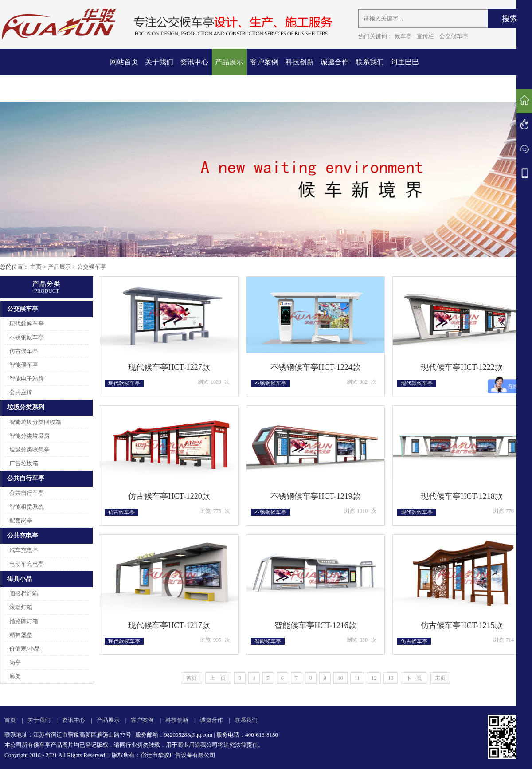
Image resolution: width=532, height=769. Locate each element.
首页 (192, 678)
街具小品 (20, 579)
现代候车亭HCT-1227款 (169, 367)
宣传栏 (425, 36)
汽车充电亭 (24, 550)
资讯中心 (194, 62)
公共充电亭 (23, 536)
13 (391, 678)
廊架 (15, 676)
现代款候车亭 (27, 324)
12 (374, 678)
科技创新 (300, 62)
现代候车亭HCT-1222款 (462, 367)
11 (357, 678)
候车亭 (403, 36)
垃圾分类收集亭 (29, 449)
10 (340, 678)
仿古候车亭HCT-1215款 (462, 625)
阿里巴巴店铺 (405, 75)
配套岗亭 (21, 520)
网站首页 (124, 62)
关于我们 (159, 62)
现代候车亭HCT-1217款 (169, 625)
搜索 (510, 19)
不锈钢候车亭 (27, 337)
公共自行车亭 (26, 478)
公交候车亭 (454, 36)
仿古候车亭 (24, 351)
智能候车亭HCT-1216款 (315, 625)
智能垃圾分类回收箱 (35, 422)
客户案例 (264, 62)
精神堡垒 (21, 635)
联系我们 (370, 62)
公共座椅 (21, 392)
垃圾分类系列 (26, 407)
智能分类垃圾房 (29, 436)
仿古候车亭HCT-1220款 (169, 496)
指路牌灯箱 (24, 621)
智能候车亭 (24, 365)
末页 (440, 678)
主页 (36, 267)
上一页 (218, 678)
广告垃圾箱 (24, 463)
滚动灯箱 (21, 607)
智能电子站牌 (27, 379)
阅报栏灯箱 (24, 594)
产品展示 (229, 62)
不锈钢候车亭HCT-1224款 (315, 367)
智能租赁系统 (27, 507)
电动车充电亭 (27, 564)
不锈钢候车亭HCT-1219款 (315, 496)
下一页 (414, 678)
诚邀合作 (335, 62)
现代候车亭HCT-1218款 (462, 496)
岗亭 (15, 662)
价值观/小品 (25, 649)
